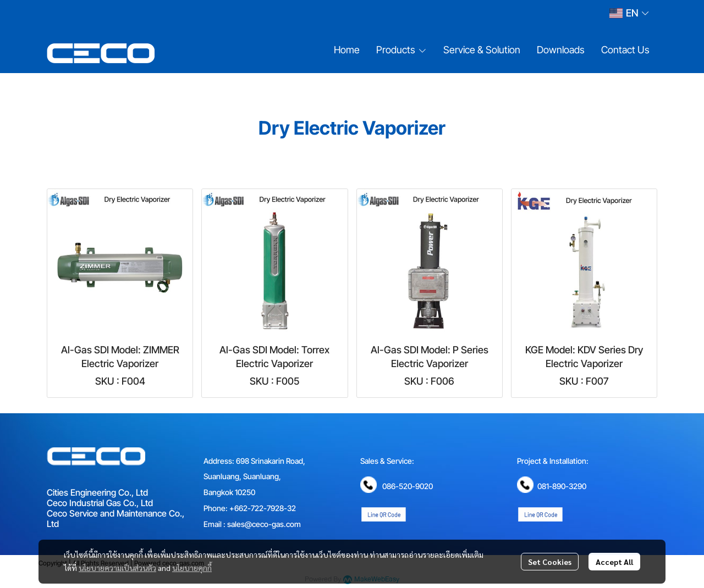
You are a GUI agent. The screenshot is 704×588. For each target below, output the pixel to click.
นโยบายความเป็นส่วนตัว (117, 568)
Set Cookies (550, 562)
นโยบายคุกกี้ (192, 568)
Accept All (614, 562)
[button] (629, 13)
